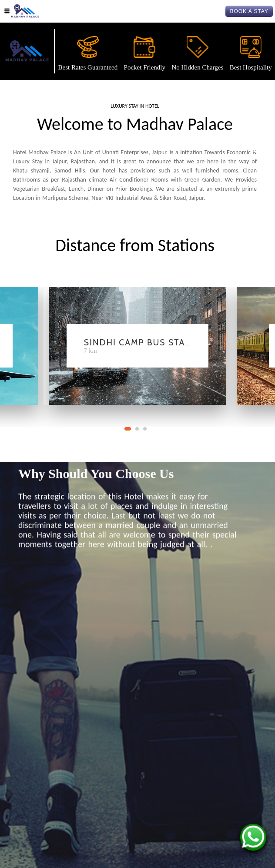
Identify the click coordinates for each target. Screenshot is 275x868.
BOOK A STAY (249, 11)
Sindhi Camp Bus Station (146, 342)
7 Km (91, 351)
